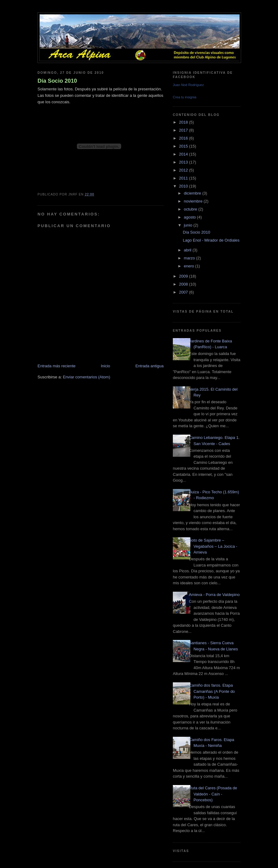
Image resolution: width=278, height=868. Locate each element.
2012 (184, 170)
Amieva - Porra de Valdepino (214, 595)
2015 (184, 146)
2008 (184, 284)
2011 (184, 178)
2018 (184, 122)
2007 (184, 292)
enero (190, 266)
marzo (190, 258)
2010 (184, 186)
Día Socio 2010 (57, 81)
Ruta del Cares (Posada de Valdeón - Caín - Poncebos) (213, 794)
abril (188, 250)
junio (189, 225)
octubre (191, 209)
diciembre (193, 193)
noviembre (194, 201)
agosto (191, 217)
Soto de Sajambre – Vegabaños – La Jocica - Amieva (213, 546)
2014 (184, 154)
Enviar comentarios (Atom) (86, 377)
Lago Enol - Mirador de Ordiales (211, 240)
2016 (184, 138)
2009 (184, 276)
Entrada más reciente (57, 366)
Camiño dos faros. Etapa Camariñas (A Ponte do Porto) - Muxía (212, 691)
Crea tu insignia (185, 97)
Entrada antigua (149, 366)
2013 (184, 162)
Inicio (105, 366)
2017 (184, 130)
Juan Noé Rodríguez (188, 85)
